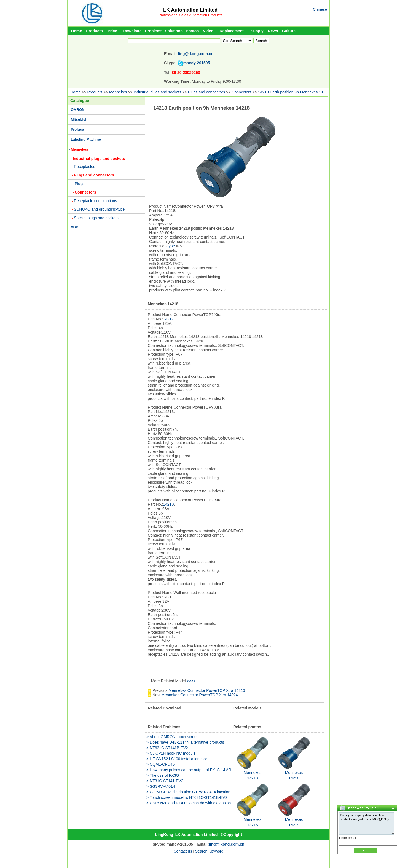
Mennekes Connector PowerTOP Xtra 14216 (207, 690)
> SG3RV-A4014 (161, 786)
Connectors (242, 92)
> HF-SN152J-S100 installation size (177, 759)
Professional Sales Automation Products (190, 15)
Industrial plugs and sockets (158, 92)
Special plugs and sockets (96, 218)
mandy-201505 (197, 63)
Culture (289, 31)
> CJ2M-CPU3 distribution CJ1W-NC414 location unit (192, 792)
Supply (257, 31)
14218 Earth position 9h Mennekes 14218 (294, 92)
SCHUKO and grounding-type (99, 209)
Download (132, 31)
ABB (74, 227)
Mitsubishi (80, 120)
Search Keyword (209, 851)
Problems (154, 31)
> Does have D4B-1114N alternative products (185, 742)
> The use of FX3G (163, 775)
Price (112, 31)
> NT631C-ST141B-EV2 (167, 748)
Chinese (320, 9)
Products (94, 31)
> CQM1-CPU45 (160, 764)
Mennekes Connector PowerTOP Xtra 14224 (200, 695)
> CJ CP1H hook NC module (171, 753)
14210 (168, 504)
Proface (77, 129)
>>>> (191, 681)
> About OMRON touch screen (172, 737)
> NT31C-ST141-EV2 (165, 781)
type (171, 246)
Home (77, 31)
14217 (168, 319)
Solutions (174, 31)
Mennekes (118, 92)
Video (208, 31)
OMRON (78, 110)
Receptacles (85, 167)
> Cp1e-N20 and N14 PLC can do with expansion (189, 803)
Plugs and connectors (207, 92)
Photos (192, 31)
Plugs (80, 184)
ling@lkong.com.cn (196, 54)
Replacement (231, 31)
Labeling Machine (86, 139)
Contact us (183, 851)
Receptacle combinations (95, 201)
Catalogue (80, 101)
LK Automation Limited (190, 10)
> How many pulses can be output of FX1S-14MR (189, 770)
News (273, 31)
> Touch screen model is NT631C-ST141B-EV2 (187, 797)
